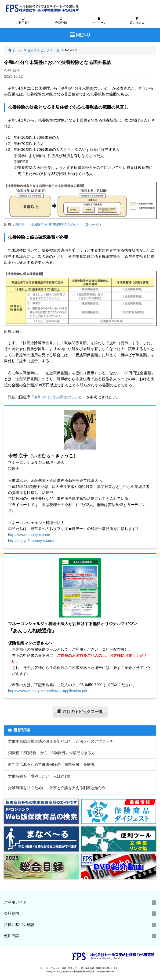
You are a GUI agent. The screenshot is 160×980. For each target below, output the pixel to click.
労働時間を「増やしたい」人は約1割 (39, 776)
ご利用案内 (23, 21)
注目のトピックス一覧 (43, 51)
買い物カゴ (137, 21)
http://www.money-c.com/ (29, 535)
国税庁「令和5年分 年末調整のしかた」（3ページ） (59, 225)
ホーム (15, 51)
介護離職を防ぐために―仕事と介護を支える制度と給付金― (59, 788)
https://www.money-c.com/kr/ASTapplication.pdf (48, 691)
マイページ (99, 21)
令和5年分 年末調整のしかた (58, 397)
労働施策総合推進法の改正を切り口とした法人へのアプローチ (61, 742)
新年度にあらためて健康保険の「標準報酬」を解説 (51, 765)
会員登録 (61, 21)
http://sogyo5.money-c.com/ (31, 541)
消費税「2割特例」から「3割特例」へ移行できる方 (52, 753)
